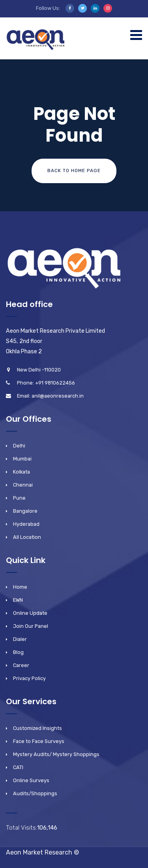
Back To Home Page (74, 171)
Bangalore (25, 511)
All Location (27, 537)
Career (21, 665)
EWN (18, 600)
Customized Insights (37, 728)
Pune (19, 498)
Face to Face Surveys (39, 741)
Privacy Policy (29, 678)
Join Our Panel (31, 626)
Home (20, 587)
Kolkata (22, 472)
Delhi (19, 446)
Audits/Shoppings (35, 793)
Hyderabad (26, 524)
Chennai (23, 485)
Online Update (30, 613)
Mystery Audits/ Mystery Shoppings (56, 754)
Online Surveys (31, 780)
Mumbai (22, 459)
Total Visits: (22, 828)
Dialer (20, 639)
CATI (18, 767)
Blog (18, 652)
